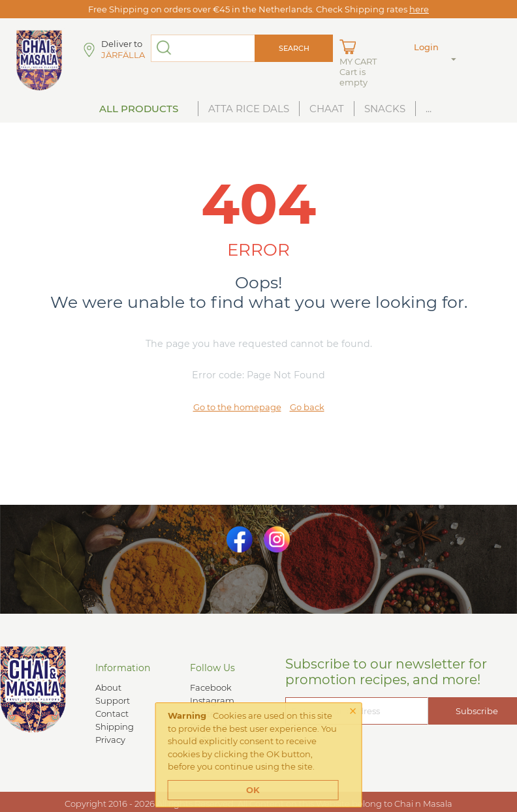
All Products (139, 109)
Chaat (327, 109)
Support (113, 700)
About (108, 687)
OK (253, 790)
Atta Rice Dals (249, 109)
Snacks (385, 109)
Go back (307, 407)
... (429, 109)
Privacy (110, 740)
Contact (112, 714)
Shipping (115, 727)
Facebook (211, 687)
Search (294, 48)
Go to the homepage (237, 407)
